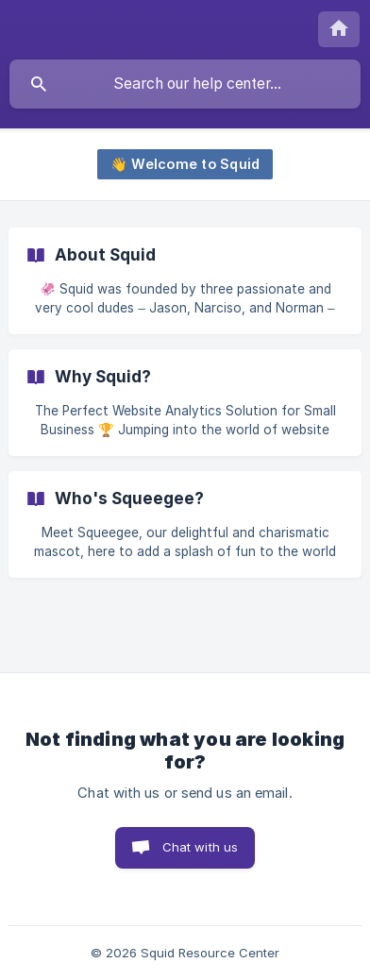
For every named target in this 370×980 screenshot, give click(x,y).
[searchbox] (185, 84)
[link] (185, 281)
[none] (339, 29)
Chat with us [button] (201, 847)
